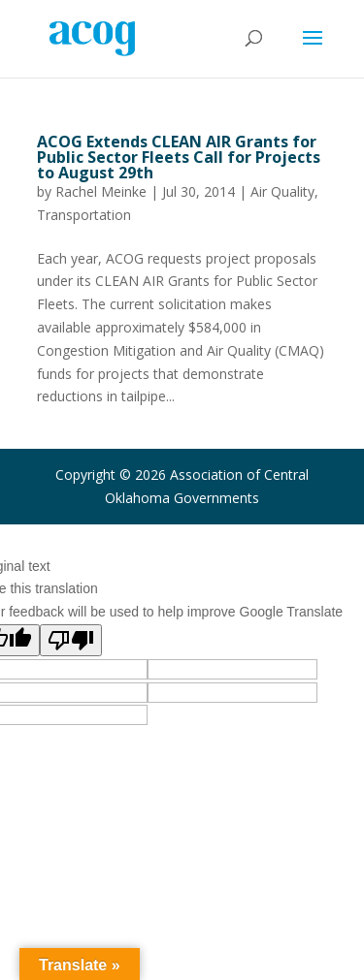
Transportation (84, 215)
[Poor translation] (71, 640)
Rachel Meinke (101, 191)
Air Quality (282, 191)
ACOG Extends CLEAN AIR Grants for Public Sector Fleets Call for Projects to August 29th (179, 157)
